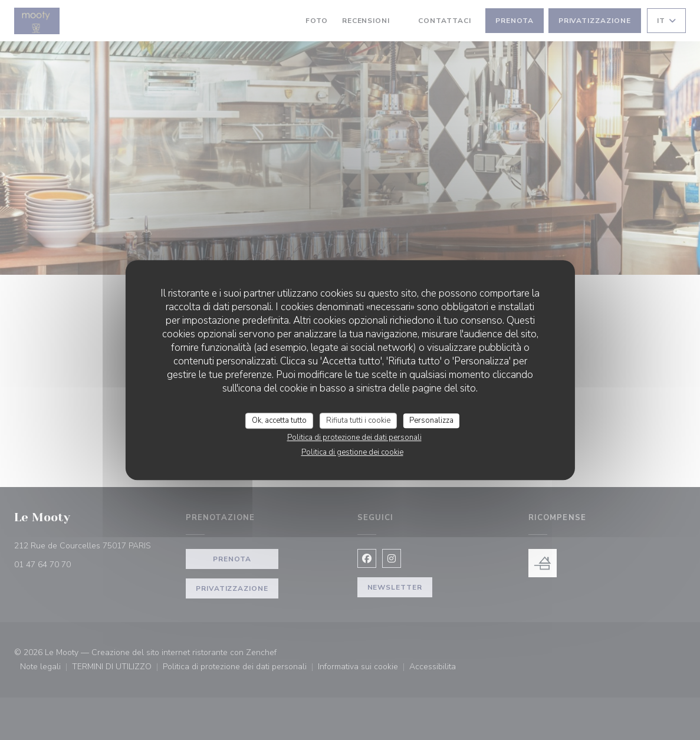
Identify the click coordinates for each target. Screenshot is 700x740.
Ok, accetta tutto (279, 420)
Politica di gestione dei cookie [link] (352, 452)
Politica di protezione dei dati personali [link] (354, 438)
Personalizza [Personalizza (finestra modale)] (431, 420)
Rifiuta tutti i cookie (358, 420)
